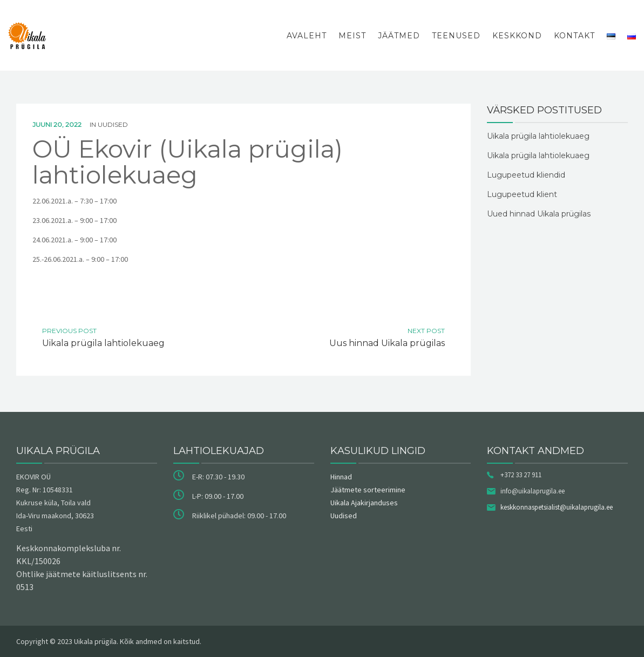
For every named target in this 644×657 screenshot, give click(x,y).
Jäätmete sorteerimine (368, 490)
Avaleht (307, 36)
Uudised (113, 124)
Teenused (456, 36)
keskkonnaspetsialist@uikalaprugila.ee (557, 507)
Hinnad (341, 477)
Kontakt (574, 36)
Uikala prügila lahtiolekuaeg (538, 136)
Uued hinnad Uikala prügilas (539, 214)
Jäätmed (399, 36)
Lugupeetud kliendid (526, 175)
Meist (352, 36)
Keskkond (517, 36)
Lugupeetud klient (522, 194)
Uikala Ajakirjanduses (364, 503)
